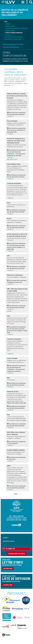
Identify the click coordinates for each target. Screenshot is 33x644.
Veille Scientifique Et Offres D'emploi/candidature (13, 46)
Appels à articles (10, 30)
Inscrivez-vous (8, 568)
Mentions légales (9, 541)
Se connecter (10, 549)
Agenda (8, 24)
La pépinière (8, 35)
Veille (6, 22)
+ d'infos (10, 116)
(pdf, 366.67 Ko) (12, 159)
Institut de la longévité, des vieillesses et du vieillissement (15, 12)
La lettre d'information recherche (13, 37)
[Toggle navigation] (23, 2)
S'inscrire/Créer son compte (16, 554)
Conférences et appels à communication (17, 28)
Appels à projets (10, 26)
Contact (9, 311)
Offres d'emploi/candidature (14, 33)
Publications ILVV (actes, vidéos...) (14, 39)
